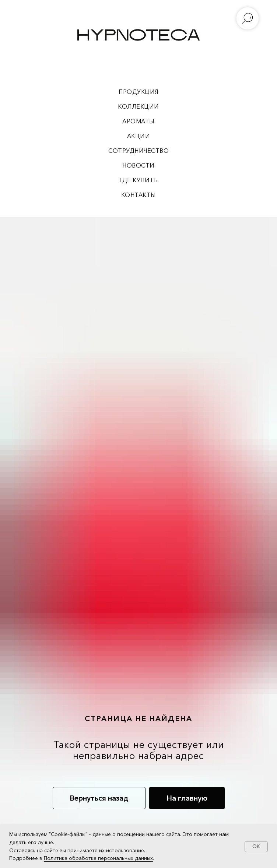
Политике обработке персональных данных (98, 858)
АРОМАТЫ (138, 121)
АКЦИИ (139, 136)
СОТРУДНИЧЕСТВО (138, 151)
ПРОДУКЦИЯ (138, 92)
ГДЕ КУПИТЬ (138, 180)
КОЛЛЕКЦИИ (138, 106)
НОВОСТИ (138, 165)
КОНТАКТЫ (139, 195)
